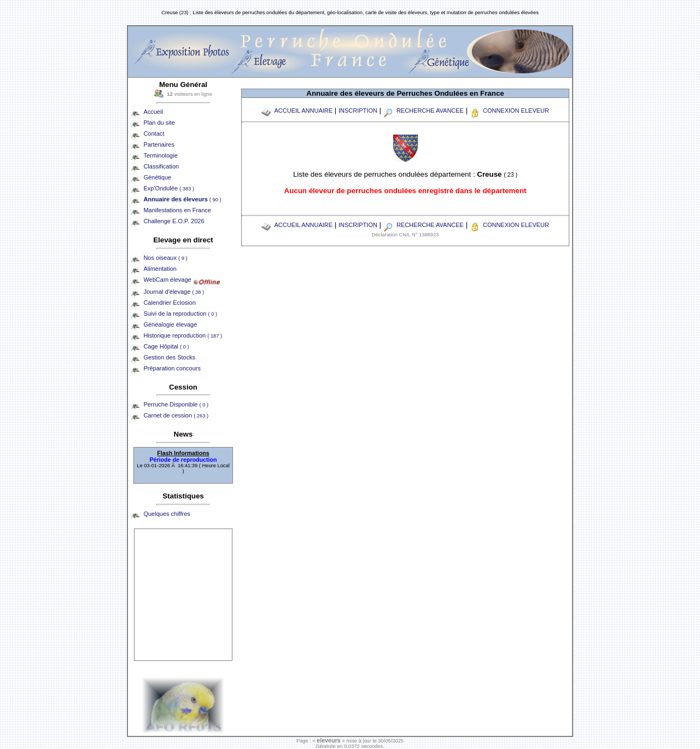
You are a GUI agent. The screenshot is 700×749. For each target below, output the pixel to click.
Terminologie (160, 155)
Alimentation (160, 269)
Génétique (157, 177)
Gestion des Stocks (169, 357)
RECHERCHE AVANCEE (424, 111)
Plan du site (159, 123)
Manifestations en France (177, 210)
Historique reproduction (183, 335)
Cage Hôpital (166, 346)
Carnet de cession (176, 415)
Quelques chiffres (167, 514)
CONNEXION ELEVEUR (509, 111)
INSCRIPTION (358, 111)
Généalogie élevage (170, 324)
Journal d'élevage (174, 292)
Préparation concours (172, 368)
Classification (161, 166)
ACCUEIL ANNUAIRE (297, 111)
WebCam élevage (167, 280)
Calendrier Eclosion (169, 303)
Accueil (153, 112)
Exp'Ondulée (169, 188)
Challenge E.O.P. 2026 (174, 221)
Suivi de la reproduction (180, 313)
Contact (154, 133)
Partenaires (159, 144)
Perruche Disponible (176, 404)
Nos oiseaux (165, 258)
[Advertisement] (183, 595)
